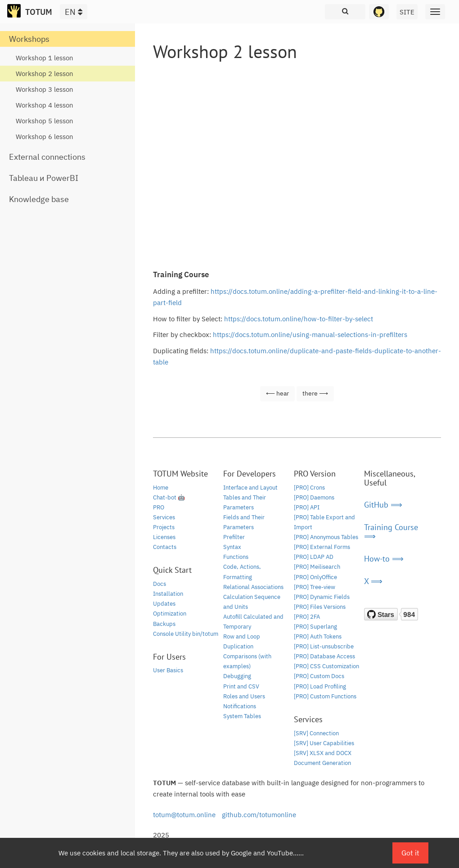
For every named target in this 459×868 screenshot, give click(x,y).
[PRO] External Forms (322, 547)
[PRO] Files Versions (320, 607)
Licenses (164, 537)
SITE (407, 12)
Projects (164, 527)
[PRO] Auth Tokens (318, 636)
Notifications (240, 706)
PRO (159, 507)
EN (74, 12)
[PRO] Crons (309, 488)
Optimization (170, 614)
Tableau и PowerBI (44, 178)
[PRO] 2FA (307, 617)
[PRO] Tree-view (315, 587)
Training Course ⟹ (391, 532)
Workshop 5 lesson (45, 121)
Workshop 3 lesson (45, 89)
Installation (168, 594)
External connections (47, 157)
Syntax (232, 547)
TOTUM (39, 12)
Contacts (165, 547)
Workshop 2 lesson (45, 74)
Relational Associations (253, 587)
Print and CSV (241, 686)
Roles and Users (244, 696)
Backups (164, 624)
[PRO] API (307, 507)
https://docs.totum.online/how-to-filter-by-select (299, 319)
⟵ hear (277, 393)
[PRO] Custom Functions (325, 696)
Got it (410, 853)
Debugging (237, 676)
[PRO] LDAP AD (314, 557)
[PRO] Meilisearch (317, 567)
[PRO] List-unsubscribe (324, 646)
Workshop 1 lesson (45, 58)
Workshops (29, 39)
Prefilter (234, 537)
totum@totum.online (184, 815)
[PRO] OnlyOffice (315, 577)
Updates (164, 604)
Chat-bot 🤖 (169, 497)
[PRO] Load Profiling (320, 686)
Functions (236, 557)
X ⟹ (373, 581)
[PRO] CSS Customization (326, 666)
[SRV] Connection (316, 733)
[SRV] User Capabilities (324, 743)
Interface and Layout (250, 488)
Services (164, 517)
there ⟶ (315, 393)
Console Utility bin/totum (186, 634)
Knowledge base (39, 199)
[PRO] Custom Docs (319, 676)
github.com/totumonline (259, 815)
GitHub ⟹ (383, 505)
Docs (160, 584)
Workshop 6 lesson (45, 137)
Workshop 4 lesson (45, 105)
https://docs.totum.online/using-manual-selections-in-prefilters (310, 335)
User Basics (168, 670)
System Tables (242, 716)
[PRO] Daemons (314, 497)
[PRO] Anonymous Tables (326, 537)
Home (161, 488)
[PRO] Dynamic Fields (322, 597)
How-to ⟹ (384, 559)
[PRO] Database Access (324, 656)
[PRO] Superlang (315, 627)
